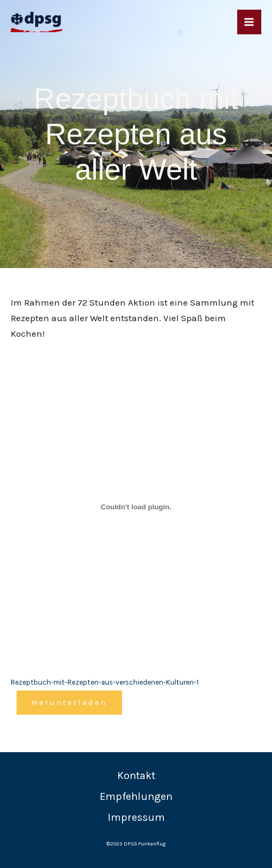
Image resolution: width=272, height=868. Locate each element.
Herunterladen (69, 702)
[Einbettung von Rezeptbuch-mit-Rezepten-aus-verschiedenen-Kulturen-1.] (136, 507)
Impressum (136, 817)
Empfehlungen (136, 796)
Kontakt (136, 776)
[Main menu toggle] (250, 22)
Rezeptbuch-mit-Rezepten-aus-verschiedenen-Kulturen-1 (105, 682)
